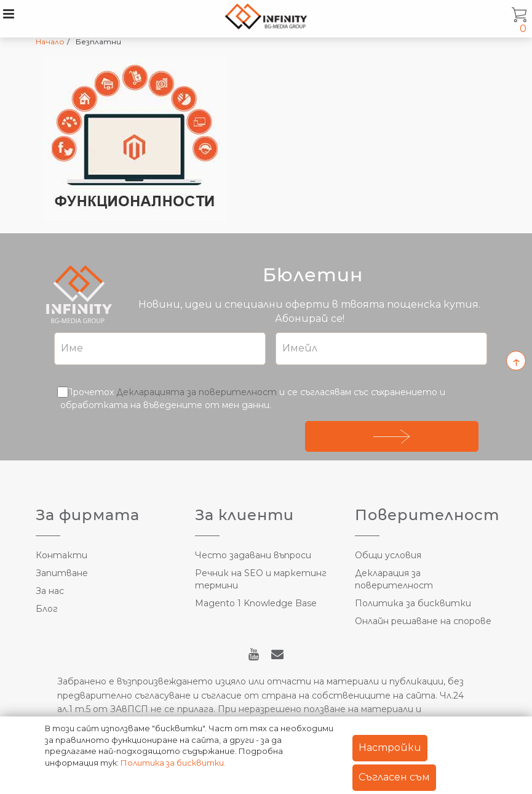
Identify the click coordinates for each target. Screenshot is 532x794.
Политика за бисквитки (413, 603)
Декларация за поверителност (394, 579)
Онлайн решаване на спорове (423, 621)
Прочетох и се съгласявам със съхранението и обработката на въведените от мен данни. (253, 398)
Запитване (62, 573)
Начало (50, 42)
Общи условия (388, 555)
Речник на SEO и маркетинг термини (261, 579)
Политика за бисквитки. (173, 763)
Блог (47, 609)
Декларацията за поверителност (197, 392)
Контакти (62, 555)
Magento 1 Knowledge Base (256, 603)
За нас (50, 591)
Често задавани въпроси (253, 555)
